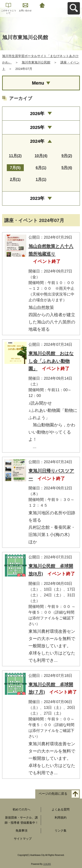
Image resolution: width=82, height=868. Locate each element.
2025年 (37, 127)
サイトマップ (23, 839)
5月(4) (67, 168)
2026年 (37, 113)
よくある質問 (61, 809)
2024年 (37, 141)
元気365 (47, 864)
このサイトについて (8, 12)
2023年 (37, 198)
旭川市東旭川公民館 (36, 62)
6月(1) (41, 168)
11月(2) (15, 156)
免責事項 (21, 831)
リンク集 (61, 831)
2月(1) (15, 179)
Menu (38, 83)
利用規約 (61, 818)
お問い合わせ (25, 11)
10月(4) (41, 156)
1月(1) (41, 179)
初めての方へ (21, 809)
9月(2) (67, 156)
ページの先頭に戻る (53, 794)
